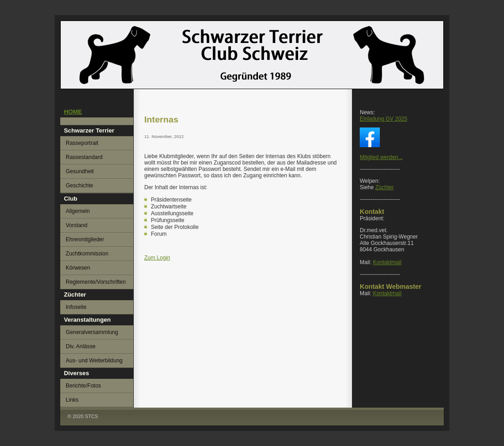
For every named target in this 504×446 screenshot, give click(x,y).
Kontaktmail (387, 262)
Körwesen (78, 268)
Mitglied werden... (381, 157)
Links (72, 400)
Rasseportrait (82, 143)
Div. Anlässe (81, 346)
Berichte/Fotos (83, 386)
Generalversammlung (92, 332)
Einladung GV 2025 (383, 119)
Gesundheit (80, 171)
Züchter (385, 187)
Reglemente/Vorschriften (96, 282)
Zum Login (157, 258)
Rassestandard (84, 157)
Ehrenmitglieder (85, 239)
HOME (73, 112)
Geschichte (79, 186)
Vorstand (76, 225)
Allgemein (78, 211)
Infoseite (76, 307)
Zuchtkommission (87, 254)
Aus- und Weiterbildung (94, 361)
